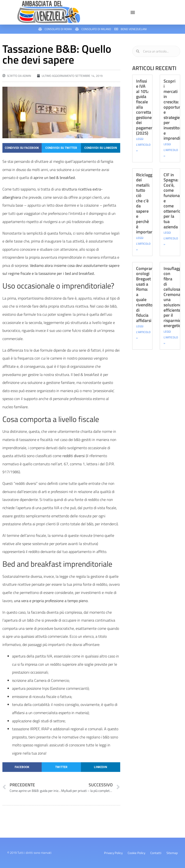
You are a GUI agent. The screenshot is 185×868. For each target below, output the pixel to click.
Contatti (156, 853)
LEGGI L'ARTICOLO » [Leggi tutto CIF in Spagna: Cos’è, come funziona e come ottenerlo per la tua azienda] (171, 238)
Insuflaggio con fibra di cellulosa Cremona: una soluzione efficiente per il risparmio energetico (174, 297)
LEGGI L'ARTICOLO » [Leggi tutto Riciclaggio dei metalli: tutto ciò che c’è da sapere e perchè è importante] (143, 244)
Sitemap (172, 853)
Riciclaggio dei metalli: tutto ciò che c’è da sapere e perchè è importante (146, 203)
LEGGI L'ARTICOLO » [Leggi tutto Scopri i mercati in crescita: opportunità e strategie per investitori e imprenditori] (171, 150)
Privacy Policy (113, 853)
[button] (133, 12)
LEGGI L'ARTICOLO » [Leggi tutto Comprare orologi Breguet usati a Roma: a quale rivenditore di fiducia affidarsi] (143, 332)
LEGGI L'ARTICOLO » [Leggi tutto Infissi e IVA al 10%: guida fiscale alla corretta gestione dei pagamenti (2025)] (143, 145)
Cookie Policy (136, 853)
